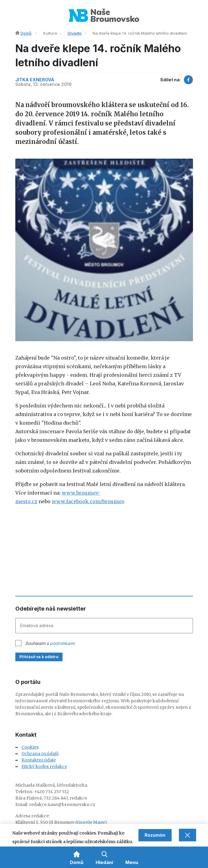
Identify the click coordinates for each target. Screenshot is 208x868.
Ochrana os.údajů (40, 754)
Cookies (30, 747)
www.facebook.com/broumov (88, 501)
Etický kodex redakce (44, 766)
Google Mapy (91, 822)
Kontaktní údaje (39, 760)
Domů (26, 33)
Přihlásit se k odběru (39, 657)
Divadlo (75, 33)
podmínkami (62, 643)
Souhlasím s (50, 643)
